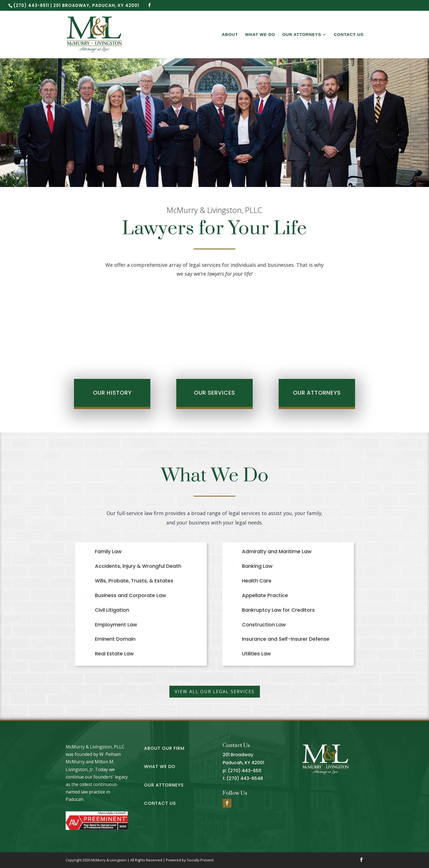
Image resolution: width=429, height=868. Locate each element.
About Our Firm (164, 748)
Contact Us (349, 35)
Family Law (108, 551)
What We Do (260, 35)
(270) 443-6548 (245, 778)
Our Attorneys (302, 35)
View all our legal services (215, 692)
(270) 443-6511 (245, 771)
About (230, 35)
